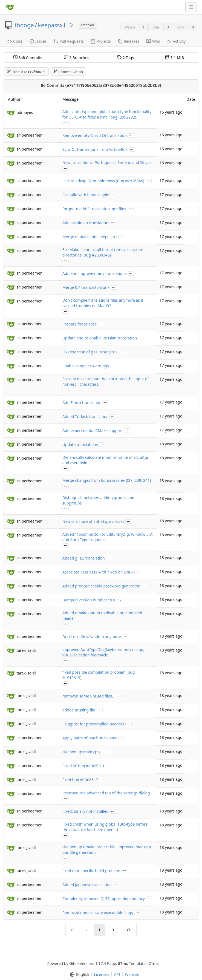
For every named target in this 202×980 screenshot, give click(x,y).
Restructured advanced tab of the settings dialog (106, 793)
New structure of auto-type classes (93, 521)
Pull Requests (69, 41)
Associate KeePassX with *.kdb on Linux (98, 572)
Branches (76, 58)
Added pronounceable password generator (101, 586)
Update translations (80, 444)
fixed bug (71, 780)
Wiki (153, 41)
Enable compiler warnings (86, 366)
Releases (129, 41)
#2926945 (134, 181)
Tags (125, 58)
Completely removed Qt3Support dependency (104, 899)
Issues (38, 41)
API (117, 974)
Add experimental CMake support (93, 430)
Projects (101, 41)
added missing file (79, 710)
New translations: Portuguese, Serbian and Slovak (107, 162)
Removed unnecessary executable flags (98, 913)
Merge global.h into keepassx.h (91, 237)
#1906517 (89, 780)
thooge (24, 25)
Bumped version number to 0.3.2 (92, 600)
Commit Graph (68, 72)
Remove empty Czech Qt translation (95, 135)
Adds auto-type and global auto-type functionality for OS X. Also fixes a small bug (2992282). (107, 114)
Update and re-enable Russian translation (100, 338)
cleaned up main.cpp (81, 752)
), (81, 678)
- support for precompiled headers (93, 724)
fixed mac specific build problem (91, 871)
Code (15, 41)
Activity (176, 41)
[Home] (10, 7)
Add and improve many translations (94, 273)
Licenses (102, 974)
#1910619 (71, 678)
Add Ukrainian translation (85, 223)
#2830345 (101, 255)
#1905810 (95, 766)
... (66, 122)
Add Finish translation (82, 403)
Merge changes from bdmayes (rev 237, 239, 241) (107, 480)
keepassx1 (52, 25)
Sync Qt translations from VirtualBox (95, 149)
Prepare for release (80, 324)
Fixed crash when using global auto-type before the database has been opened (105, 827)
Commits (28, 58)
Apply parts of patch (81, 738)
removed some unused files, (88, 696)
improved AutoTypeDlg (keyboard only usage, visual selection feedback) (103, 652)
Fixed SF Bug (74, 766)
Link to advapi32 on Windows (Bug (94, 181)
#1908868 (109, 738)
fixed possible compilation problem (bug (99, 672)
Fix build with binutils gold (86, 195)
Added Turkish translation (86, 416)
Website (132, 974)
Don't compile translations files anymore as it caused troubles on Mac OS (103, 303)
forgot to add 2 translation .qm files (94, 209)
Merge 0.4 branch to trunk (86, 287)
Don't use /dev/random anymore (92, 637)
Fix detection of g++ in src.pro (89, 352)
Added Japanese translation (87, 885)
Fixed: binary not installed (86, 811)
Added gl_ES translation (84, 558)
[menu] (78, 975)
